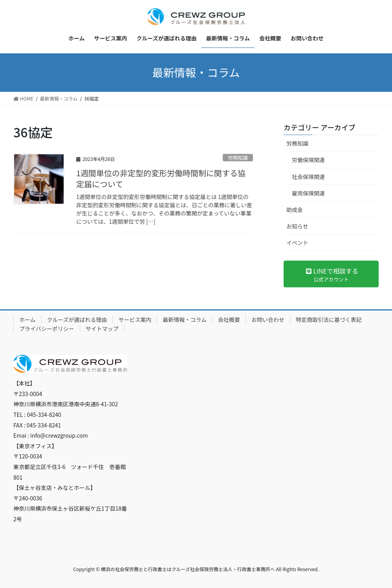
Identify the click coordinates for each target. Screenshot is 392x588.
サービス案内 (135, 320)
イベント (297, 243)
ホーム (27, 320)
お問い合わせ (268, 320)
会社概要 (229, 320)
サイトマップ (102, 329)
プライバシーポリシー (47, 329)
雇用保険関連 (308, 193)
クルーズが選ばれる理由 (77, 320)
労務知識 (238, 158)
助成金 (295, 210)
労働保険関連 (308, 160)
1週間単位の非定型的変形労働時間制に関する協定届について (161, 178)
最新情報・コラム (185, 320)
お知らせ (297, 226)
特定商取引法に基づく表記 (329, 320)
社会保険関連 (308, 177)
